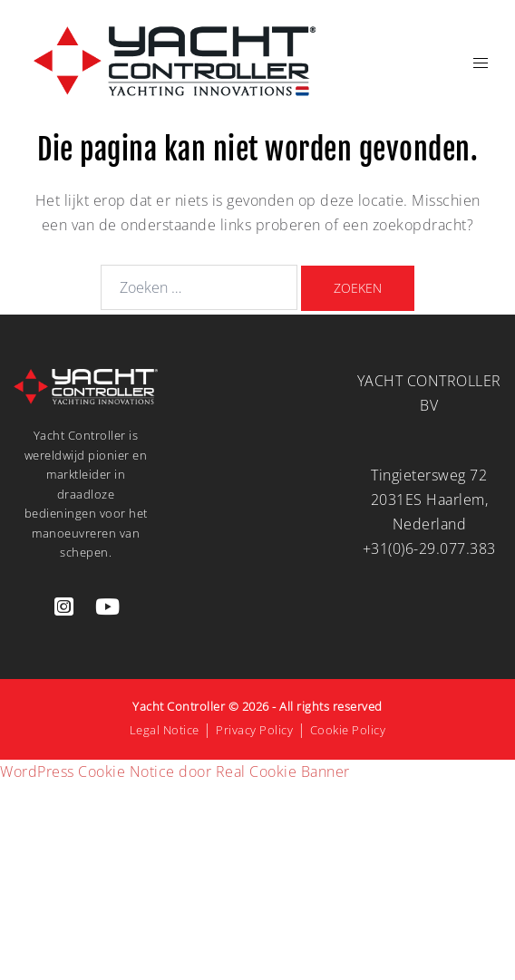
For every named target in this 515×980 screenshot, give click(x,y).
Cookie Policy (348, 730)
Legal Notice (165, 730)
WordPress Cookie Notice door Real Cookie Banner (175, 771)
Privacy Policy (254, 730)
